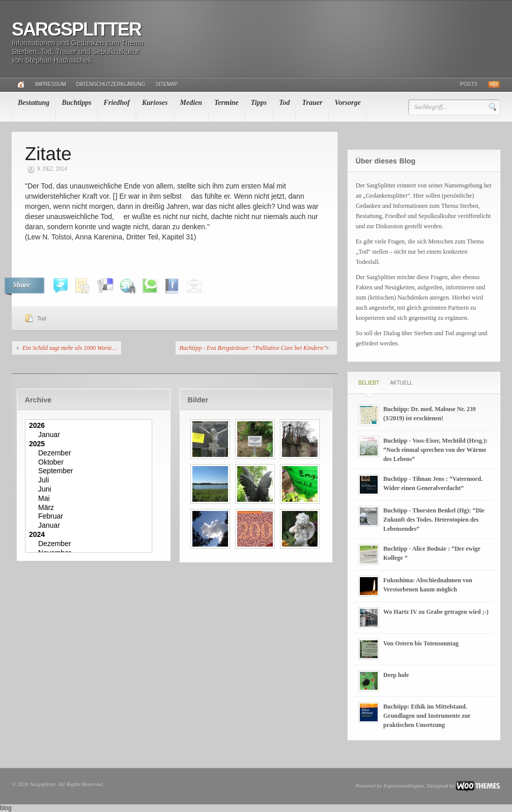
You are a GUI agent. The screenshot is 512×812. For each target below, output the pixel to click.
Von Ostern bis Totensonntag (421, 643)
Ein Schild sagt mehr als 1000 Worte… (70, 348)
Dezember (90, 453)
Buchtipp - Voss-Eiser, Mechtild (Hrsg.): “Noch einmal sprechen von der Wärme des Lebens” (435, 450)
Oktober (90, 463)
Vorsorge (347, 103)
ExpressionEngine (404, 786)
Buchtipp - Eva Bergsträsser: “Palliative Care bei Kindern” (253, 348)
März (90, 508)
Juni (90, 490)
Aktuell (401, 383)
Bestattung (34, 103)
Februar (90, 517)
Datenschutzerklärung (111, 84)
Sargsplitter (76, 29)
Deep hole (396, 675)
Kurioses (155, 103)
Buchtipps (76, 103)
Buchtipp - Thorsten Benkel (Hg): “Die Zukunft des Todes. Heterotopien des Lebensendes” (434, 520)
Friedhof (117, 103)
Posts (469, 84)
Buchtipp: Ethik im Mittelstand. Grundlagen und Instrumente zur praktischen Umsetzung (427, 716)
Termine (226, 103)
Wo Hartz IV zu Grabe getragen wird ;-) (436, 612)
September (90, 471)
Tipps (259, 103)
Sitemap (167, 84)
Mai (90, 499)
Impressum (51, 84)
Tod (284, 103)
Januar (90, 435)
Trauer (312, 103)
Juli (90, 480)
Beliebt (369, 383)
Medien (191, 103)
